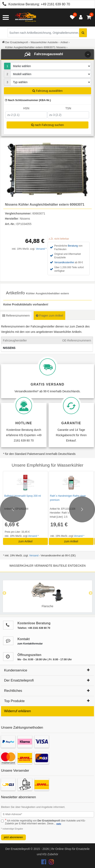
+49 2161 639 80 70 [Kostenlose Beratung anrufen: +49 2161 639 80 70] (55, 4)
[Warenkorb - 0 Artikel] (89, 17)
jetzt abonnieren (13, 837)
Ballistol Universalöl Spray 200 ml (23, 496)
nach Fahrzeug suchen (47, 125)
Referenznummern (16, 316)
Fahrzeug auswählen (47, 91)
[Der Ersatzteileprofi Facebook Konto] (44, 863)
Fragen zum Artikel (50, 316)
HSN (26, 108)
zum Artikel (25, 541)
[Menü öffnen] (6, 17)
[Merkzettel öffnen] (71, 17)
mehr (59, 824)
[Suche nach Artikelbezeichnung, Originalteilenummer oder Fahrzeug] (47, 33)
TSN (68, 108)
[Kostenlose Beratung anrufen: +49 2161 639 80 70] (3, 5)
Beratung (73, 246)
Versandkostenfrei (64, 262)
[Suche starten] (83, 33)
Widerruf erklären (17, 711)
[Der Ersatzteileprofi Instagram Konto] (50, 863)
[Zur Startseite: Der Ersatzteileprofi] (26, 17)
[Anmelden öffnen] (80, 17)
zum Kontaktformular (30, 644)
